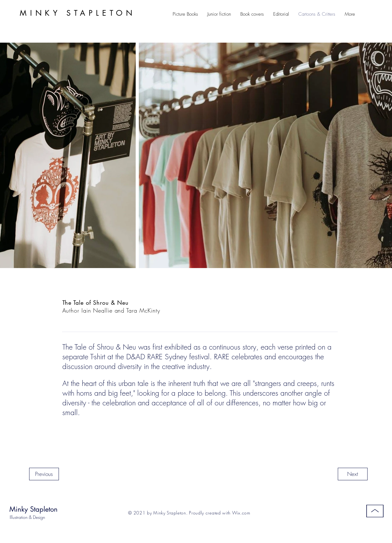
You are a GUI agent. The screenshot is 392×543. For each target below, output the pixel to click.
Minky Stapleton (34, 509)
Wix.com (241, 513)
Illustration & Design (27, 517)
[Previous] (44, 474)
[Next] (353, 474)
